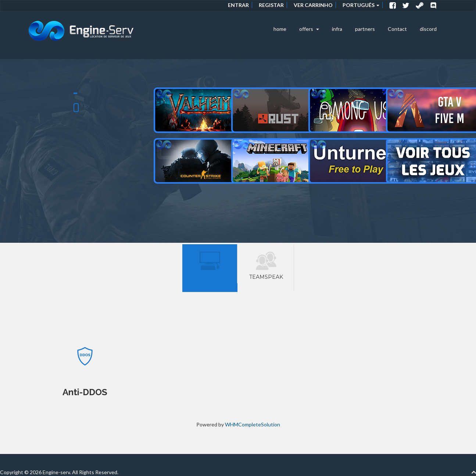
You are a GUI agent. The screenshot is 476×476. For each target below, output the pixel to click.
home (280, 29)
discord (428, 29)
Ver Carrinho (313, 5)
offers (309, 29)
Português (361, 5)
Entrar (238, 5)
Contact (397, 29)
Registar (271, 5)
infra (337, 29)
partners (365, 29)
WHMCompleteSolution (253, 424)
